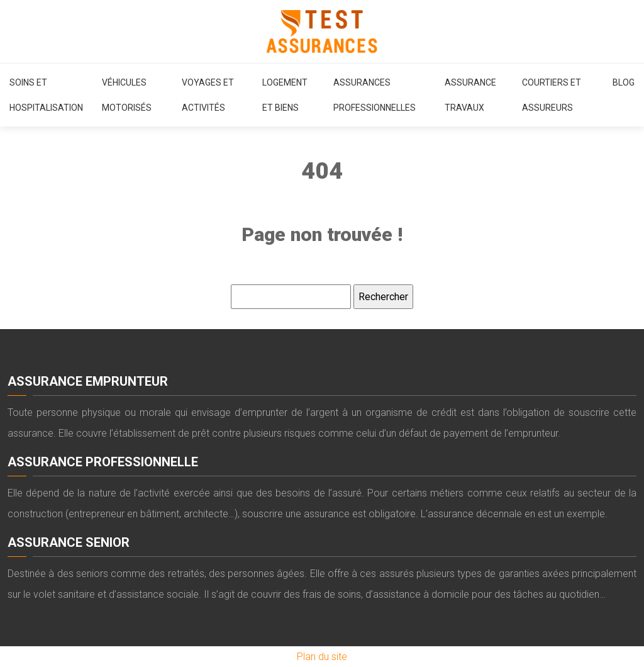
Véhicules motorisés (127, 95)
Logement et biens (285, 95)
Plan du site (322, 657)
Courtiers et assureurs (552, 95)
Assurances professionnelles (375, 95)
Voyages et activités (208, 95)
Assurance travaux (470, 95)
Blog (624, 82)
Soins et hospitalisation (46, 95)
